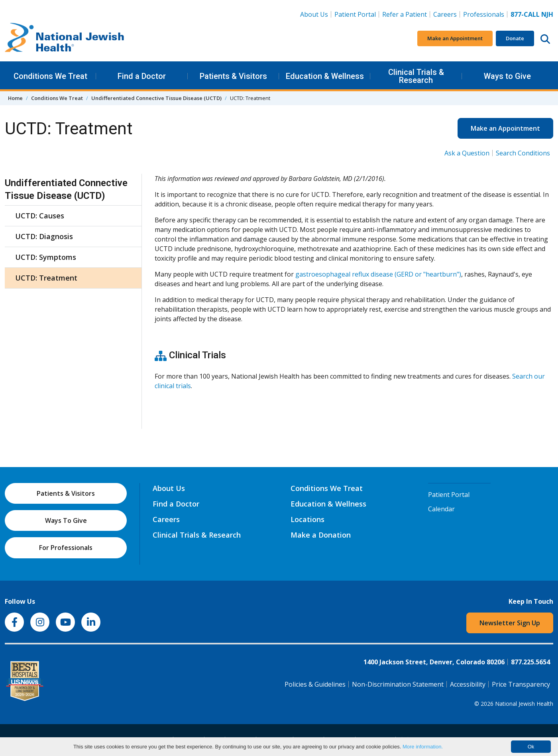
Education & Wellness (325, 76)
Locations (307, 519)
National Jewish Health (524, 704)
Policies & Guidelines (315, 684)
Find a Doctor (142, 76)
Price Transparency (521, 684)
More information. (423, 747)
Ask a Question (467, 153)
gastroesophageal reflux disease (344, 274)
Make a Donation (321, 535)
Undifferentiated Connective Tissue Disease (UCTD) (156, 98)
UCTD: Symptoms (46, 257)
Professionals (484, 14)
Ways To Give (66, 520)
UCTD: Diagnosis (44, 236)
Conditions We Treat (50, 76)
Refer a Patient (405, 14)
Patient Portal (355, 14)
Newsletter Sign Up (510, 623)
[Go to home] (65, 39)
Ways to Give (507, 76)
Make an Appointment (455, 38)
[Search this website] (545, 39)
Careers (447, 14)
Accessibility (468, 684)
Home (15, 98)
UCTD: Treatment (46, 278)
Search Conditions (523, 153)
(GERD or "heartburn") (427, 274)
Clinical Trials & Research (416, 76)
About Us (314, 14)
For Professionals (66, 548)
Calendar (441, 509)
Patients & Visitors (233, 76)
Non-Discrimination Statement (398, 684)
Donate (515, 38)
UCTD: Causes (40, 216)
